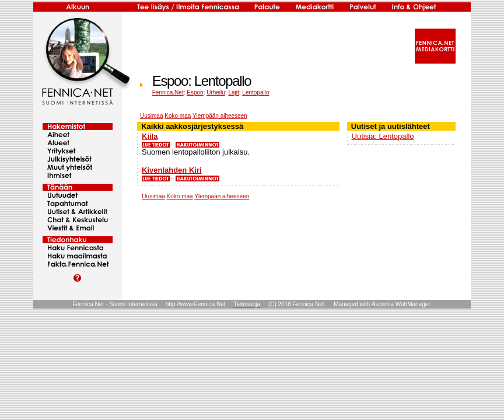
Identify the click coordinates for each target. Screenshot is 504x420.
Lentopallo (256, 92)
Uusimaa (151, 116)
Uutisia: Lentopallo (383, 136)
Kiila (150, 136)
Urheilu (216, 92)
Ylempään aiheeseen (220, 116)
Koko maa (178, 116)
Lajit (233, 92)
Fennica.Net (168, 92)
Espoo (195, 92)
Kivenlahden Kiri (172, 170)
